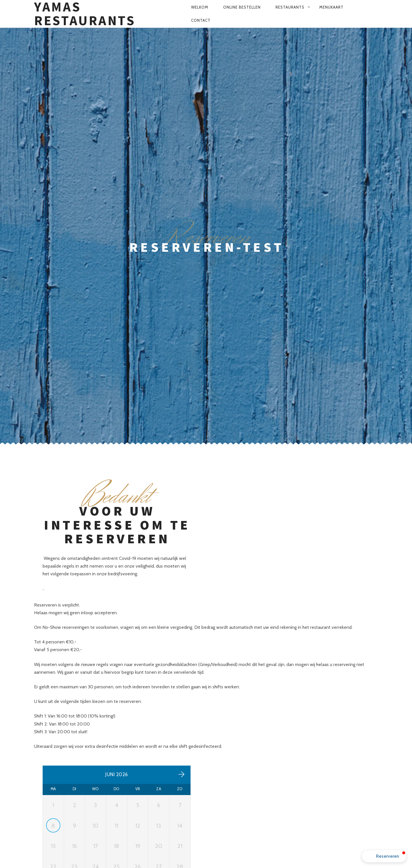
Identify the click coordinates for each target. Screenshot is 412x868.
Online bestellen (242, 7)
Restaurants (290, 7)
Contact (201, 20)
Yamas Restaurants (85, 14)
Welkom (200, 7)
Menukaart (331, 7)
